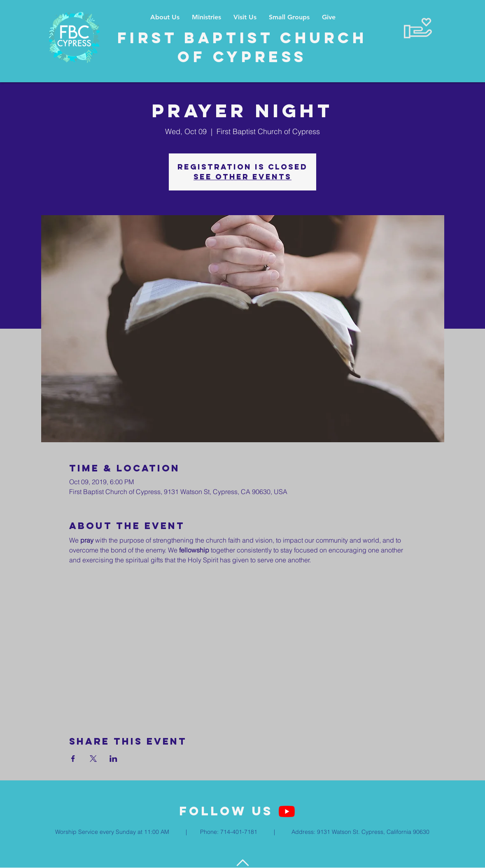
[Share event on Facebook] (73, 759)
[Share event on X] (93, 759)
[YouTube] (287, 811)
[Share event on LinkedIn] (113, 759)
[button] (206, 17)
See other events (242, 177)
